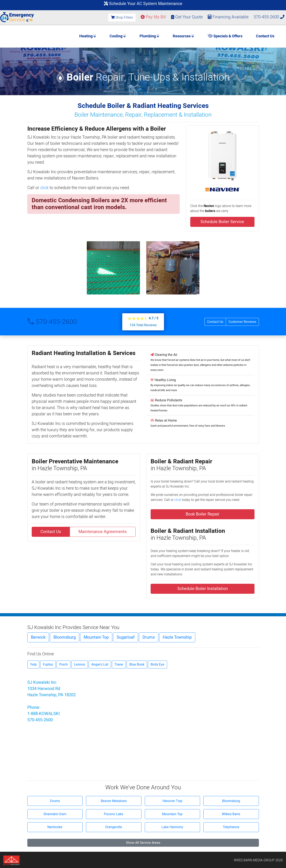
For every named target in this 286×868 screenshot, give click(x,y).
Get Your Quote (187, 17)
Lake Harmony (172, 827)
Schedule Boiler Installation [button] (203, 589)
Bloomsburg (65, 637)
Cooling (118, 36)
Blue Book (137, 665)
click (44, 188)
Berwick (38, 637)
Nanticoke (55, 827)
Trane (119, 665)
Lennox (80, 665)
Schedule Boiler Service (222, 222)
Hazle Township (177, 637)
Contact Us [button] (215, 322)
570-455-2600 (269, 17)
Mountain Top (96, 637)
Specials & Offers (225, 36)
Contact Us (265, 36)
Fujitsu (48, 665)
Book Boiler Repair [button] (203, 514)
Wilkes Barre (231, 814)
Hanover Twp (172, 801)
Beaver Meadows (114, 801)
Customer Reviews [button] (242, 322)
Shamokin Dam (55, 814)
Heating (88, 36)
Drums (149, 637)
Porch (64, 665)
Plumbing (149, 36)
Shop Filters (122, 18)
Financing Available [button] (229, 17)
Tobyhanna (231, 827)
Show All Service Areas (143, 843)
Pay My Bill (153, 17)
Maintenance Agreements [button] (103, 532)
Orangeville (114, 827)
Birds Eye (157, 665)
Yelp (33, 665)
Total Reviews (143, 325)
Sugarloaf (126, 637)
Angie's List (100, 665)
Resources (183, 36)
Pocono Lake (114, 814)
